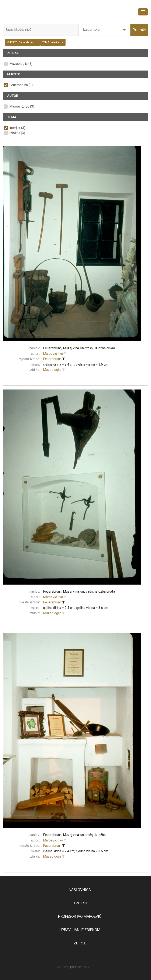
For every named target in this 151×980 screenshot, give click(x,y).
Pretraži (139, 30)
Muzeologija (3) (21, 64)
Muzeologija (52, 370)
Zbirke (80, 943)
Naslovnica (80, 890)
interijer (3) (17, 128)
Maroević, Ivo (53, 354)
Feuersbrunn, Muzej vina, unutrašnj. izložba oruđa (79, 348)
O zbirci (80, 903)
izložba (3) (17, 133)
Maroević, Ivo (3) (22, 106)
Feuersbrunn (52, 359)
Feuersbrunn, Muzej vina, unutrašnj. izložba (74, 835)
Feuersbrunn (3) (21, 85)
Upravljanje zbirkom (80, 930)
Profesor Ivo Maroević (80, 916)
